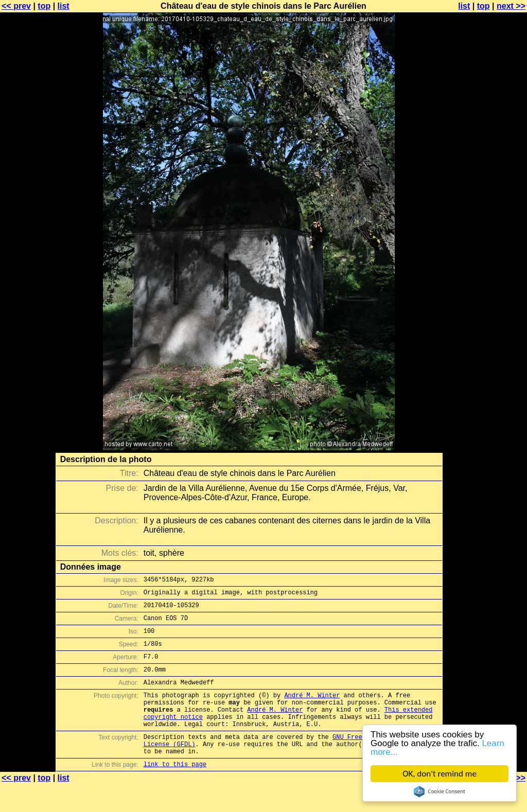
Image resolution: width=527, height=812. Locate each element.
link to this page (175, 792)
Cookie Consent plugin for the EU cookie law (440, 791)
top (44, 6)
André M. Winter (312, 710)
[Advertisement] (485, 255)
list (64, 6)
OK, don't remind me (440, 774)
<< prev (16, 6)
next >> (511, 6)
